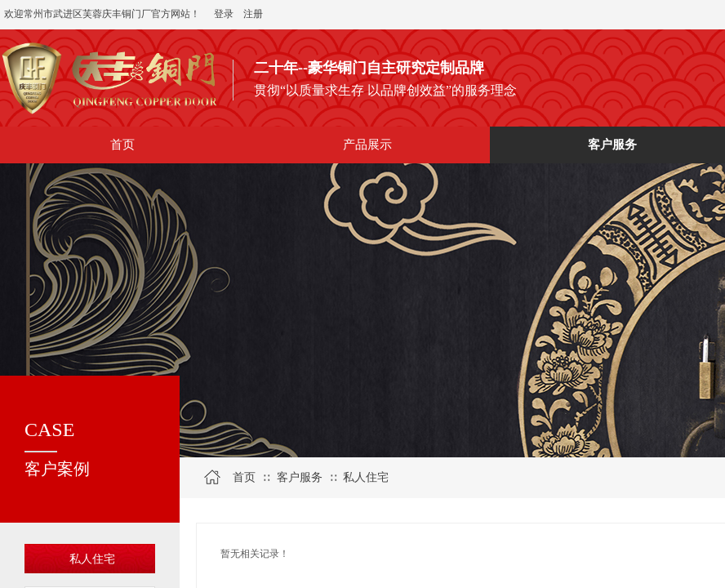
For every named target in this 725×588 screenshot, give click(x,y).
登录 (224, 14)
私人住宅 (92, 559)
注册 (253, 14)
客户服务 (300, 477)
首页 (244, 477)
